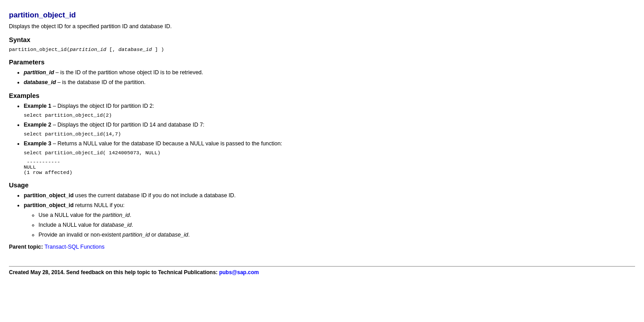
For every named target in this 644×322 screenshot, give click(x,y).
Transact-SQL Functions (74, 256)
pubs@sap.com (239, 282)
